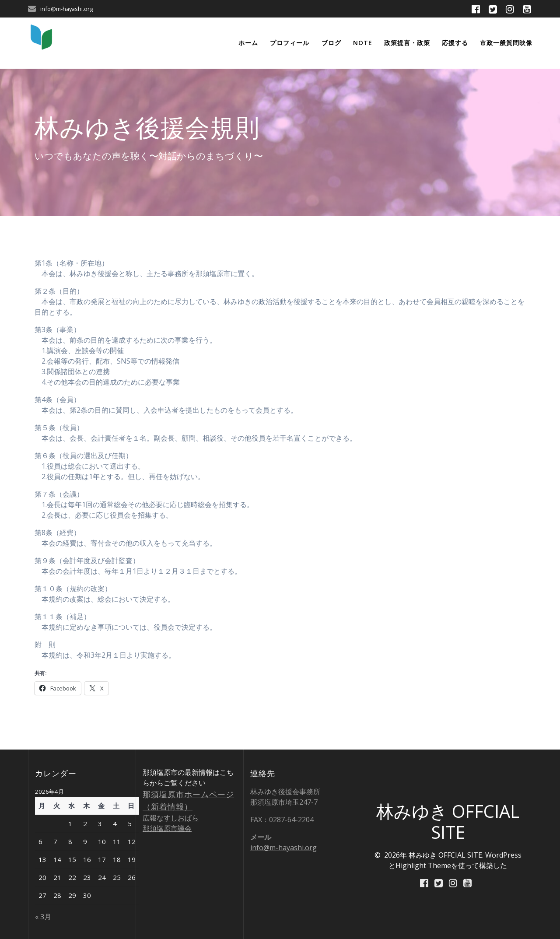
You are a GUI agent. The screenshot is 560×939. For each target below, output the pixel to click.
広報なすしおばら (171, 818)
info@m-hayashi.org (283, 848)
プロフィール (290, 43)
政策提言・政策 (407, 43)
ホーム (248, 43)
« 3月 (43, 917)
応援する (455, 43)
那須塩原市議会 (167, 828)
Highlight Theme (423, 865)
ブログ (331, 43)
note (363, 43)
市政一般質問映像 (506, 43)
